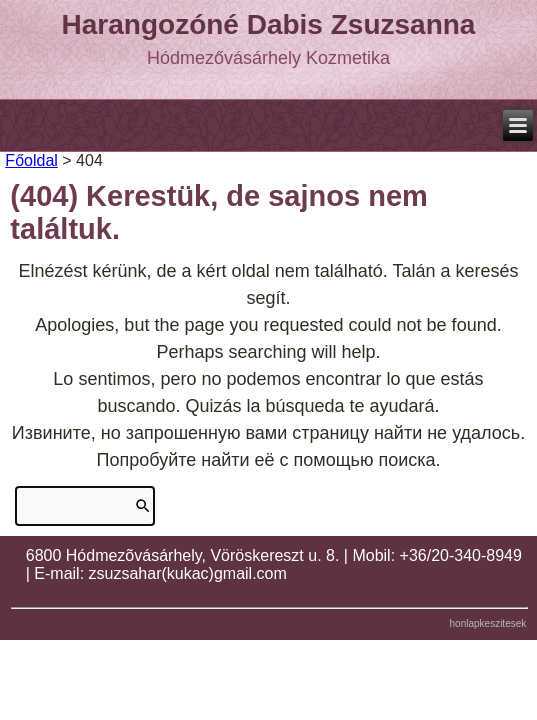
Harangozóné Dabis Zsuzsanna (269, 24)
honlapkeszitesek (488, 623)
